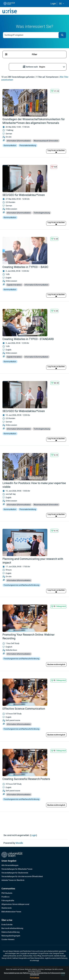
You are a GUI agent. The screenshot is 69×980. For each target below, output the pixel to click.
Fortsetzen (35, 978)
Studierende (7, 908)
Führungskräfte (8, 901)
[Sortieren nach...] (46, 67)
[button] (62, 4)
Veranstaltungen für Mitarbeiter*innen (17, 869)
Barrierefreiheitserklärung (12, 928)
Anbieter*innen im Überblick (13, 880)
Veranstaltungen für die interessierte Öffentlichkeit (22, 876)
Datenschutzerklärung (11, 932)
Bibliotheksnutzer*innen (11, 912)
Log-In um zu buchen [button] (56, 151)
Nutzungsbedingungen (11, 936)
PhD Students (7, 893)
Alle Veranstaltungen (10, 865)
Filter (21, 54)
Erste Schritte (7, 925)
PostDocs (5, 897)
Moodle (19, 843)
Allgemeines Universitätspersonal (15, 904)
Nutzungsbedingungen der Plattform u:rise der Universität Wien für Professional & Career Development (35, 974)
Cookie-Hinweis (8, 939)
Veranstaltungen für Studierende (15, 873)
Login (53, 4)
